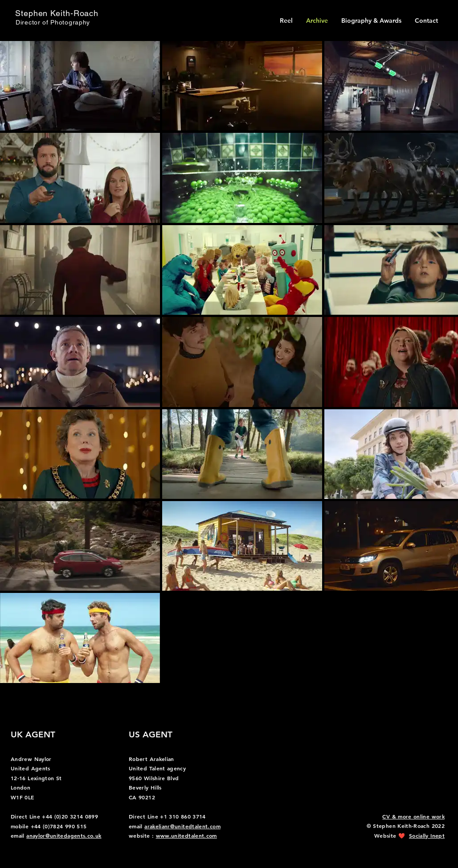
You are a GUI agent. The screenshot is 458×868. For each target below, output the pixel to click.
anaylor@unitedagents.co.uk (64, 835)
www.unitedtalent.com (186, 835)
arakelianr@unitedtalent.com (182, 826)
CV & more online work (413, 816)
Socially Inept (427, 835)
